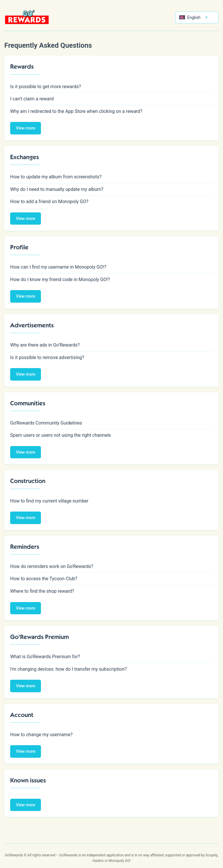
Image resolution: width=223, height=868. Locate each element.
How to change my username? (41, 735)
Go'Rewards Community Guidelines (46, 423)
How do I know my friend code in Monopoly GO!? (60, 279)
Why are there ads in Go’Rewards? (45, 345)
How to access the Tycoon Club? (44, 579)
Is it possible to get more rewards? (46, 87)
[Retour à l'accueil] (27, 17)
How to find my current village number (49, 501)
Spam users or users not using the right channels (61, 435)
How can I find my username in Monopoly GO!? (58, 267)
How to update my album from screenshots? (56, 177)
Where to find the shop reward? (42, 591)
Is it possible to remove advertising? (47, 357)
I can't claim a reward (32, 99)
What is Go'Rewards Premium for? (45, 657)
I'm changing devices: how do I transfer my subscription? (68, 669)
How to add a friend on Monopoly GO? (49, 202)
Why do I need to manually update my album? (57, 189)
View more (26, 128)
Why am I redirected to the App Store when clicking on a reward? (76, 111)
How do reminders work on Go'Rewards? (52, 566)
